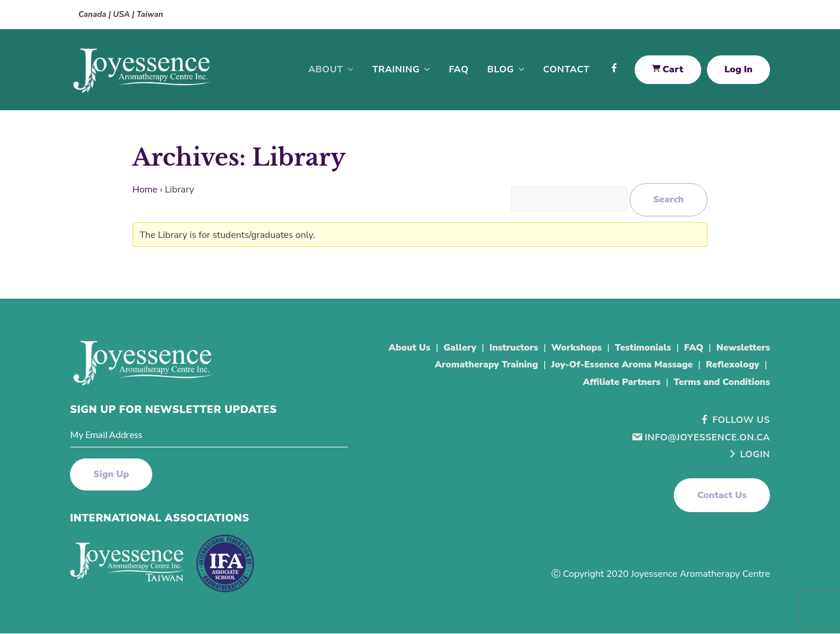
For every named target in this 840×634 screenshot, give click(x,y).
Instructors (511, 348)
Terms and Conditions (721, 383)
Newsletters (743, 348)
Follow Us (734, 421)
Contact (566, 70)
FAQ (459, 70)
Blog (501, 70)
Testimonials (642, 348)
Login (748, 455)
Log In (738, 70)
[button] (722, 496)
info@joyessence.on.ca (700, 438)
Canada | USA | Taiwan (122, 14)
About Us (405, 348)
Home (145, 190)
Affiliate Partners (619, 383)
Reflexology (732, 366)
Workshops (574, 348)
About (325, 70)
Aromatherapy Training (482, 366)
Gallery (456, 348)
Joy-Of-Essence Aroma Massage (620, 366)
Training (396, 70)
